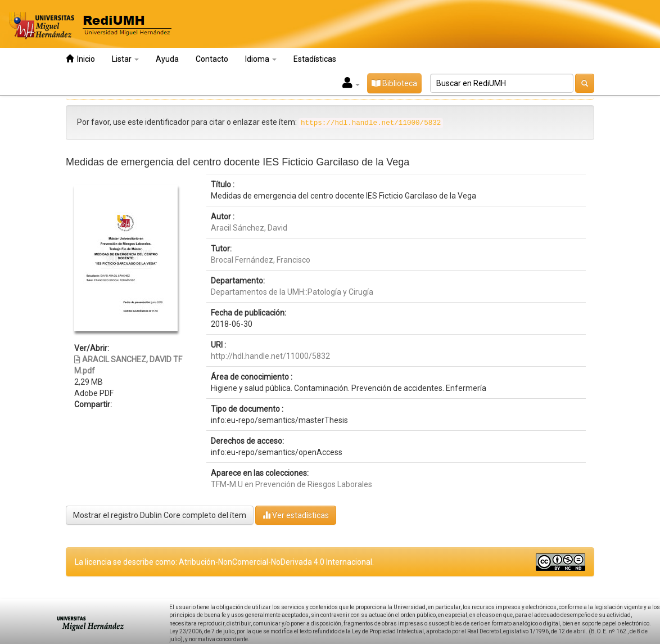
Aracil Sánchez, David (249, 228)
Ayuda (167, 59)
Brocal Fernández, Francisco (261, 260)
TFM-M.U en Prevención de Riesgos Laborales (291, 484)
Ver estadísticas (296, 515)
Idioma (261, 59)
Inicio (80, 59)
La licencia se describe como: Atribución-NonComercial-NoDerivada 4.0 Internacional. (224, 562)
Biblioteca (394, 83)
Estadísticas (315, 59)
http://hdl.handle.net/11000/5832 (270, 356)
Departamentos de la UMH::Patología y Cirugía (292, 292)
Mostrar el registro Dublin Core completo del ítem (160, 515)
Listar (125, 59)
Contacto (212, 59)
